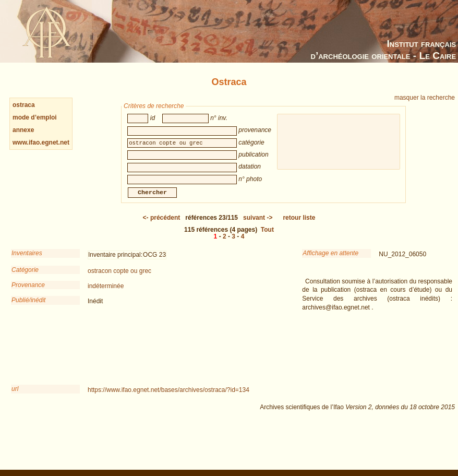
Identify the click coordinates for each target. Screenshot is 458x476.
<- (162, 225)
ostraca (24, 105)
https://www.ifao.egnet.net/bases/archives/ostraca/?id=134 (168, 397)
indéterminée (106, 293)
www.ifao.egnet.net (41, 142)
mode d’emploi (35, 117)
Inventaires (27, 260)
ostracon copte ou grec (119, 278)
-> (258, 225)
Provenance (28, 292)
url (15, 396)
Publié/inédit (28, 307)
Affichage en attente (330, 260)
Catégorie (25, 277)
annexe (23, 130)
